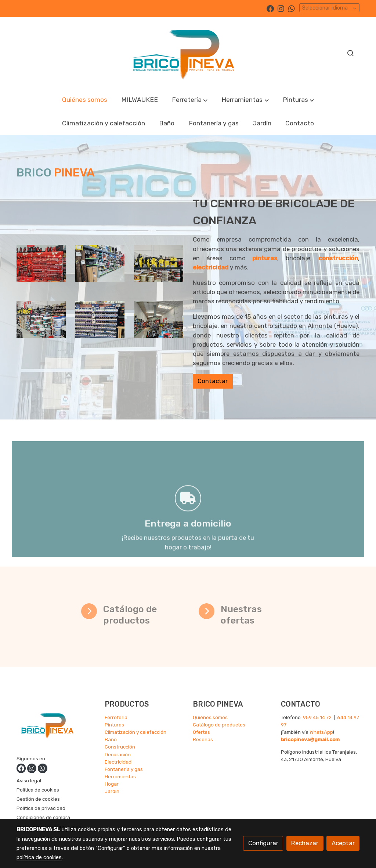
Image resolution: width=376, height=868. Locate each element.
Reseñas (203, 739)
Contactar (228, 381)
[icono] (89, 611)
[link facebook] (270, 8)
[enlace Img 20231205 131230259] (100, 263)
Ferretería (116, 717)
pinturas (280, 258)
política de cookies (39, 857)
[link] (188, 53)
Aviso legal (29, 781)
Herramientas (120, 776)
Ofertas (201, 732)
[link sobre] (56, 726)
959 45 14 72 (317, 717)
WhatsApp (321, 732)
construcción (353, 258)
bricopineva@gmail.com (310, 739)
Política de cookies (38, 790)
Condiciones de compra (43, 817)
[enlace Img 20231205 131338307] (41, 263)
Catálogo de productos (219, 725)
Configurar (263, 843)
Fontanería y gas (124, 769)
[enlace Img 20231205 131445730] (159, 263)
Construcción (120, 747)
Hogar (112, 784)
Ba (108, 739)
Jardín (112, 791)
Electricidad (118, 762)
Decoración (118, 754)
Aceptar (343, 843)
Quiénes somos (210, 717)
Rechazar (305, 843)
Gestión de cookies (38, 799)
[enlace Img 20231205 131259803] (41, 318)
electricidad (225, 267)
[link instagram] (281, 8)
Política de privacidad (41, 808)
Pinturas (114, 725)
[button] (190, 100)
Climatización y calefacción (135, 732)
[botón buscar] (350, 53)
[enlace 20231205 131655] (159, 318)
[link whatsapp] (292, 8)
